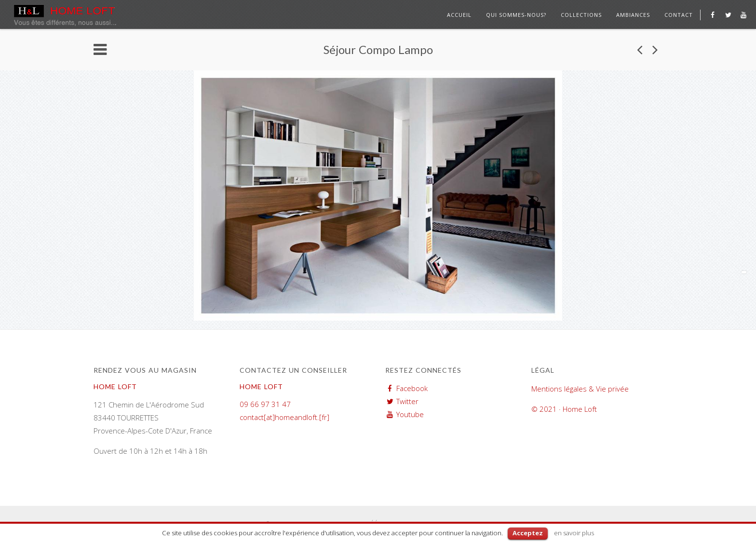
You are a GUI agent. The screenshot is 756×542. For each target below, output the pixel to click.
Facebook (412, 388)
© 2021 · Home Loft (564, 409)
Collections (581, 15)
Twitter (407, 401)
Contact (679, 15)
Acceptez (528, 533)
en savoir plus (574, 533)
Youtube (410, 414)
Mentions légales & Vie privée (580, 389)
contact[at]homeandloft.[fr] (284, 417)
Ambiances (633, 15)
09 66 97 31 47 (265, 404)
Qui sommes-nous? (516, 15)
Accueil (459, 15)
